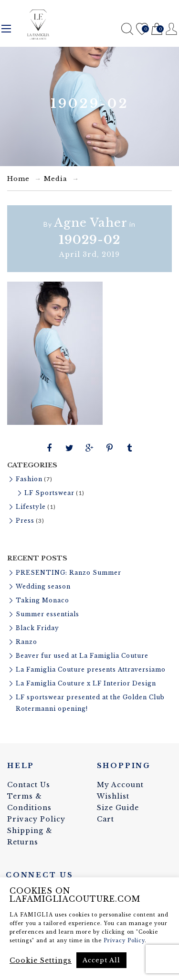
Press (25, 521)
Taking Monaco (42, 600)
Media (56, 179)
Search (127, 29)
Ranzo (26, 642)
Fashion (29, 479)
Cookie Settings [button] (41, 960)
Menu (6, 29)
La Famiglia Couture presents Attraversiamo (91, 669)
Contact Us (29, 785)
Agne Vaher (91, 223)
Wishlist (142, 29)
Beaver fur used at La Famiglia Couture (82, 656)
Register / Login (172, 29)
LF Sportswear (49, 493)
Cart (157, 29)
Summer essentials (47, 614)
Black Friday (37, 628)
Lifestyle (31, 507)
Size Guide (118, 808)
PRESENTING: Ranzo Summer (68, 573)
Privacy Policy (36, 819)
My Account (120, 785)
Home (18, 179)
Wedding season (43, 586)
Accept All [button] (101, 960)
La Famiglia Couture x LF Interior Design (86, 683)
